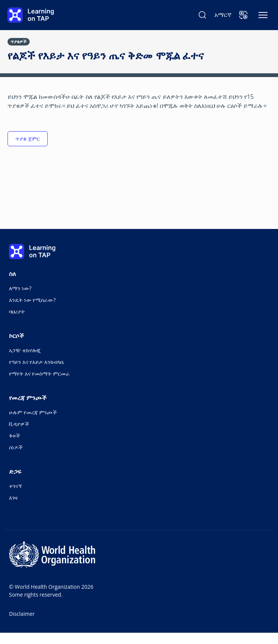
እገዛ (13, 498)
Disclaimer (22, 614)
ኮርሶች (17, 336)
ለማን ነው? (20, 288)
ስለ (13, 274)
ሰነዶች (16, 447)
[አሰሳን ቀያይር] (263, 15)
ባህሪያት (17, 311)
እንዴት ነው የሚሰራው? (32, 300)
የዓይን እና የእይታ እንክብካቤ (37, 362)
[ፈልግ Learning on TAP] (202, 15)
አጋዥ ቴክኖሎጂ (25, 350)
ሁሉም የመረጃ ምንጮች (33, 412)
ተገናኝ (16, 486)
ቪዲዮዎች (19, 424)
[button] (243, 15)
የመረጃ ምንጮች (28, 398)
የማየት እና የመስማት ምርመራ (39, 374)
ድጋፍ (15, 471)
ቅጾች (14, 436)
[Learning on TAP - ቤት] (31, 15)
